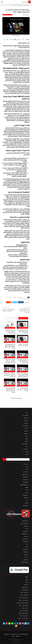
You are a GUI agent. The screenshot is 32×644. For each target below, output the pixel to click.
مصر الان (15, 642)
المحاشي (26, 423)
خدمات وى (26, 536)
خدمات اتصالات (25, 539)
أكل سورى (26, 418)
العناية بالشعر (25, 482)
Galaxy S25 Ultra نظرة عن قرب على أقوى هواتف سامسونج (24, 311)
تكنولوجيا (26, 526)
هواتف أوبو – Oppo (24, 595)
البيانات (10, 297)
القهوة (26, 487)
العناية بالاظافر (25, 477)
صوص (26, 436)
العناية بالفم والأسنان (24, 485)
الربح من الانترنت (25, 521)
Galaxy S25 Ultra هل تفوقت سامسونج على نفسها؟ (9, 310)
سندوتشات (26, 433)
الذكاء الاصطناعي (24, 587)
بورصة (26, 547)
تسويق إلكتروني (25, 590)
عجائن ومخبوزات (25, 444)
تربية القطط (26, 498)
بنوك (27, 544)
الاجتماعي (14, 297)
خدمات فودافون (25, 534)
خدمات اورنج (25, 531)
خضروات (26, 557)
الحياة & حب (26, 472)
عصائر (27, 446)
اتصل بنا (13, 636)
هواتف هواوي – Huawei (23, 613)
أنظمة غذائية (25, 464)
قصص (26, 454)
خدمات (26, 529)
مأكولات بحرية (25, 415)
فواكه (26, 452)
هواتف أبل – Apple (24, 592)
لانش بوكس (25, 449)
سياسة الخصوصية (15, 634)
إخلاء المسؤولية (7, 634)
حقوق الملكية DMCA (24, 634)
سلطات (26, 439)
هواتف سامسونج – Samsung (7, 15)
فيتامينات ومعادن (25, 562)
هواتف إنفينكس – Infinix (23, 598)
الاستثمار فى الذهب (24, 523)
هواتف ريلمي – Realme (23, 600)
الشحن (21, 299)
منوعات (26, 503)
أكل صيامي (26, 421)
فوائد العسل (25, 560)
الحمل (27, 469)
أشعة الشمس (20, 297)
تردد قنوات (26, 554)
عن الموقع (18, 636)
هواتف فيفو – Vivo (24, 608)
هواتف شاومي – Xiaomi (23, 605)
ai (24, 297)
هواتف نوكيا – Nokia (24, 611)
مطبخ (27, 413)
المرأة (27, 490)
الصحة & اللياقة (25, 474)
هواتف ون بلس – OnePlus (23, 618)
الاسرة (26, 467)
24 (26, 297)
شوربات (26, 441)
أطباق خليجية (25, 426)
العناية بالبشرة (25, 480)
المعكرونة (26, 431)
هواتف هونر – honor (24, 616)
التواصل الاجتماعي (26, 299)
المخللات (26, 428)
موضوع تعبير (25, 506)
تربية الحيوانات (25, 495)
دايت (27, 500)
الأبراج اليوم (26, 542)
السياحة (26, 493)
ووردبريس (26, 585)
